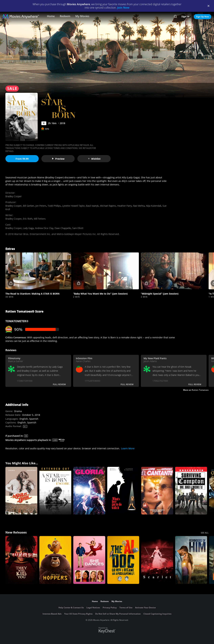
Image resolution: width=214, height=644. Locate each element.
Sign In (185, 16)
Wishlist (94, 159)
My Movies (82, 16)
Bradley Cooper (14, 196)
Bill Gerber (29, 206)
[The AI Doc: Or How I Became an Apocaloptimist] (123, 560)
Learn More (128, 448)
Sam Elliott (78, 228)
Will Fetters (40, 219)
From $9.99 (22, 159)
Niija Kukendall (154, 206)
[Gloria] (89, 491)
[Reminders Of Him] (191, 560)
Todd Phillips (54, 206)
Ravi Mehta (139, 206)
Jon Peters (41, 206)
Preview (58, 159)
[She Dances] (89, 560)
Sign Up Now (203, 17)
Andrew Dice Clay (44, 228)
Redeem (65, 16)
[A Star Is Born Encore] (55, 491)
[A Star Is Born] (21, 491)
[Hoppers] (55, 560)
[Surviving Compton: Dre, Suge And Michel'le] (191, 491)
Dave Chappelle (63, 228)
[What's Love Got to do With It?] (123, 491)
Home (51, 16)
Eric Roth (28, 219)
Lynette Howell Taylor (73, 206)
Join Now (123, 8)
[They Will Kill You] (21, 560)
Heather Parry (124, 206)
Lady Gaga (28, 228)
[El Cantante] (157, 491)
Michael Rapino (108, 206)
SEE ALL (205, 533)
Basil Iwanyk (92, 206)
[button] (38, 271)
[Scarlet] (157, 560)
